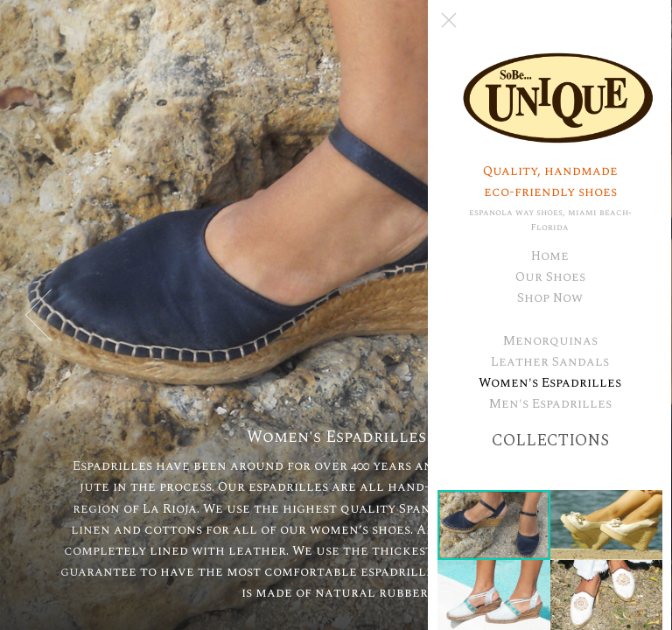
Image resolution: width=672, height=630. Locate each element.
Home (551, 256)
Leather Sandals (551, 362)
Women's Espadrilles (551, 383)
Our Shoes (550, 277)
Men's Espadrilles (550, 404)
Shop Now (551, 298)
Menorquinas (550, 341)
